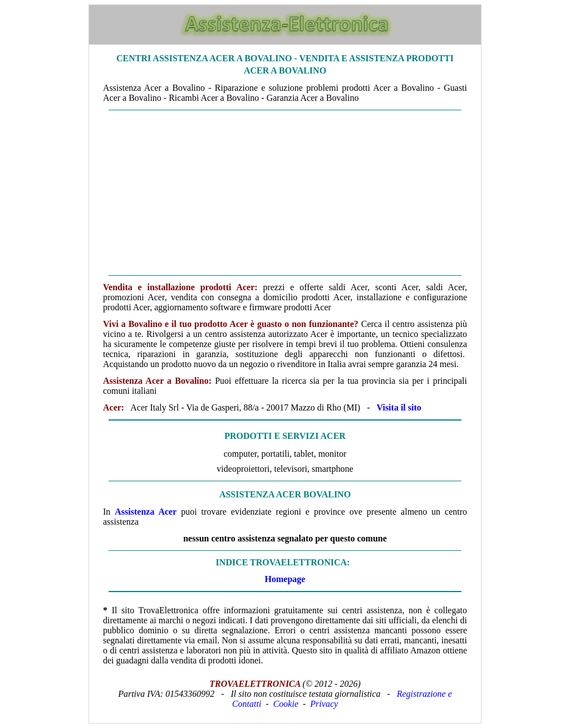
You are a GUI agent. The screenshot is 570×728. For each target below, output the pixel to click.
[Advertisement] (285, 193)
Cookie (286, 704)
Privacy (324, 704)
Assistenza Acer (146, 512)
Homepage (285, 579)
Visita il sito (399, 407)
